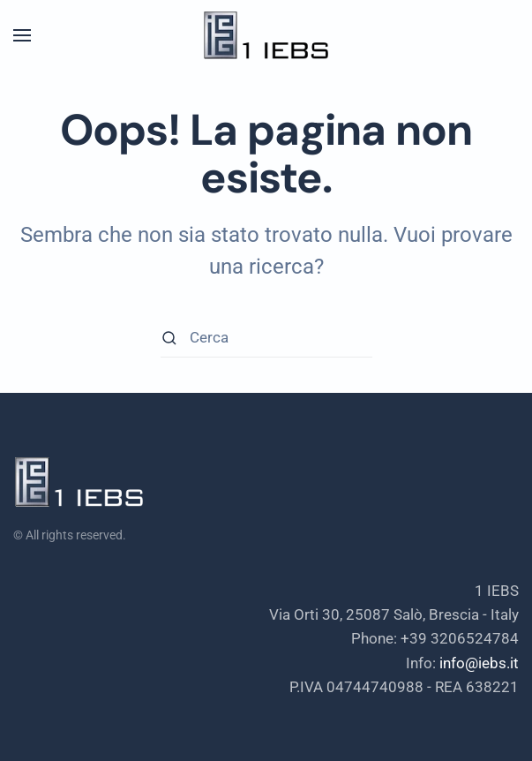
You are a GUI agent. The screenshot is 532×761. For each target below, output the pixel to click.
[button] (22, 35)
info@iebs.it (479, 663)
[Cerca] (266, 338)
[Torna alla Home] (266, 35)
